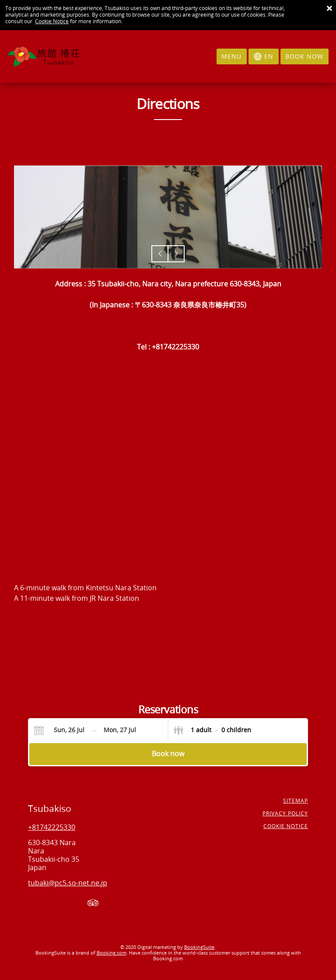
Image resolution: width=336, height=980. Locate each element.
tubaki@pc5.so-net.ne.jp (68, 883)
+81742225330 (52, 827)
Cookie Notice (52, 21)
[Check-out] (120, 730)
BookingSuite (199, 947)
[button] (160, 254)
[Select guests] (212, 730)
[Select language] (264, 56)
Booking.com (112, 953)
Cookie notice (286, 826)
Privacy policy (285, 814)
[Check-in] (62, 730)
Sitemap (296, 801)
